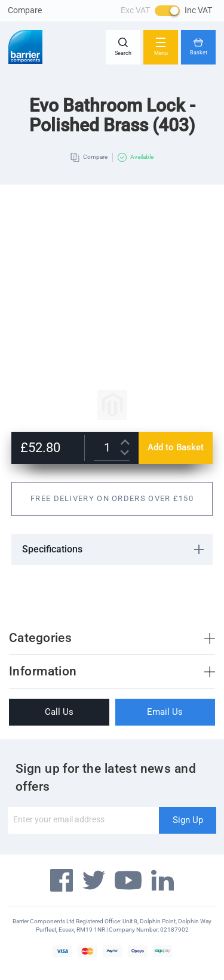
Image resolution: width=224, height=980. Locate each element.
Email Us (165, 712)
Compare (25, 10)
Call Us (59, 712)
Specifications (52, 549)
